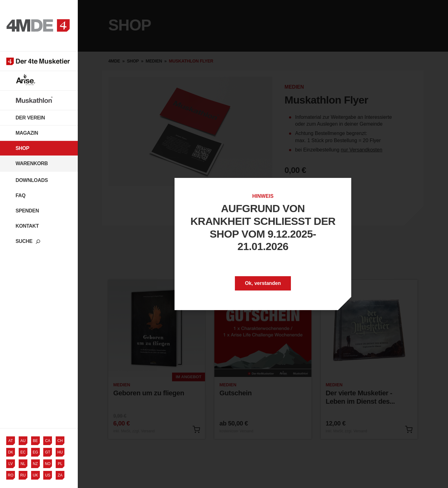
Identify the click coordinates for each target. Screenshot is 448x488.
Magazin (27, 133)
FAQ (21, 195)
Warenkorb (32, 163)
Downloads (32, 180)
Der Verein (30, 118)
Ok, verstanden (263, 283)
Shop (22, 148)
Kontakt (27, 226)
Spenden (27, 211)
